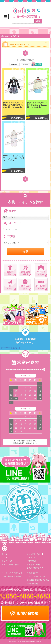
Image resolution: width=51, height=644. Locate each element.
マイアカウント (8, 561)
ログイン (5, 558)
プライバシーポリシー (36, 577)
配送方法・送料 (33, 565)
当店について (32, 573)
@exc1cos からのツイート (11, 348)
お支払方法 (31, 561)
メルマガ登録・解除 (10, 565)
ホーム (4, 554)
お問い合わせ (32, 584)
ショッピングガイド (35, 554)
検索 (38, 21)
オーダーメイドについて (12, 573)
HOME (5, 36)
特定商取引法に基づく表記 (38, 580)
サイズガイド (32, 558)
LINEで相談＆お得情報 (11, 577)
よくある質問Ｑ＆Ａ (35, 568)
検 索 (25, 252)
